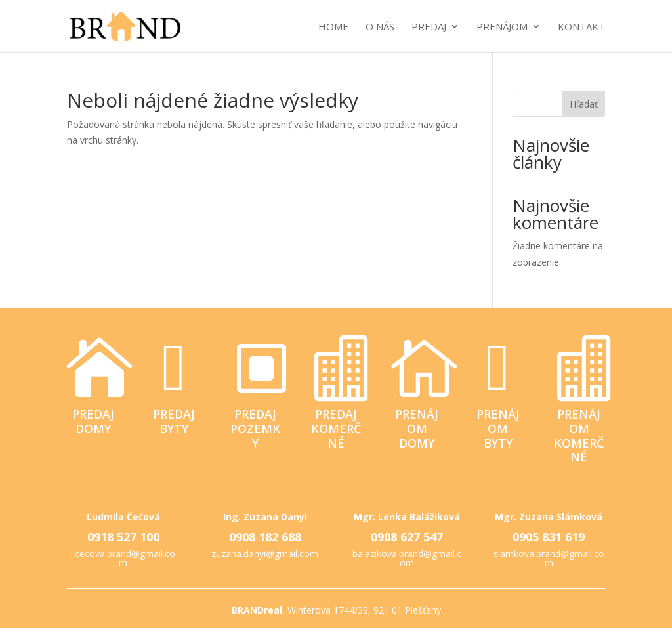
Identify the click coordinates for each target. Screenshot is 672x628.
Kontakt (581, 27)
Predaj (429, 27)
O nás (380, 27)
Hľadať (584, 104)
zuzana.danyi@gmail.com (265, 554)
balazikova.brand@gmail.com (407, 558)
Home (333, 27)
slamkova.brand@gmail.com (549, 558)
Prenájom (502, 27)
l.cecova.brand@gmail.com (123, 558)
